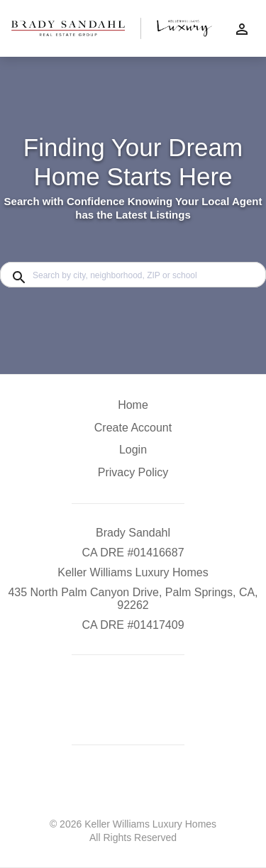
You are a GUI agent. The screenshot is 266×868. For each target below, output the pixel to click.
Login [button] (133, 450)
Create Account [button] (133, 428)
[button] (133, 454)
